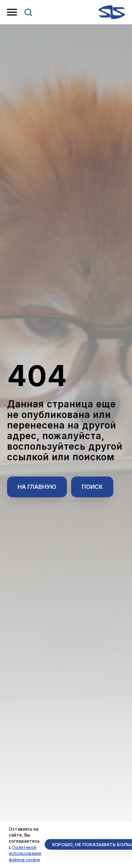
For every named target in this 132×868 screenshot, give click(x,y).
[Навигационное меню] (12, 12)
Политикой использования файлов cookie (25, 854)
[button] (28, 12)
